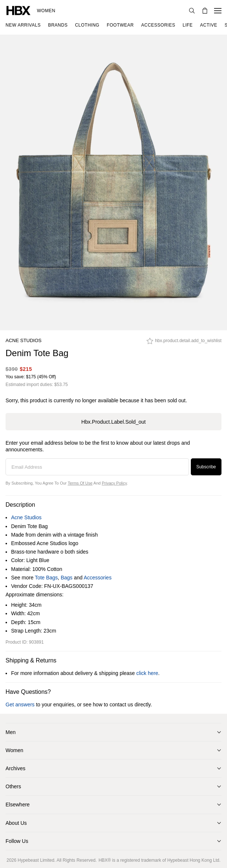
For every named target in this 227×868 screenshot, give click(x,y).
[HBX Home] (18, 10)
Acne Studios (24, 340)
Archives (16, 768)
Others (13, 786)
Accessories (98, 578)
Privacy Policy (114, 483)
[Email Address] (97, 467)
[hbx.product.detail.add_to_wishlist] (184, 343)
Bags (66, 578)
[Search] (192, 11)
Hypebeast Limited (36, 860)
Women (46, 11)
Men (11, 732)
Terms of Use (80, 483)
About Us (16, 823)
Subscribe (206, 467)
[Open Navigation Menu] (218, 11)
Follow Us (17, 841)
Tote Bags (46, 578)
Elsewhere (18, 805)
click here (147, 673)
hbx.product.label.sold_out (113, 422)
